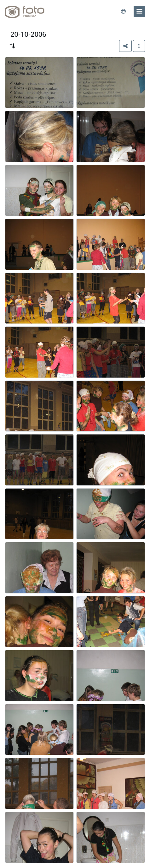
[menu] (139, 11)
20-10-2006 (28, 34)
